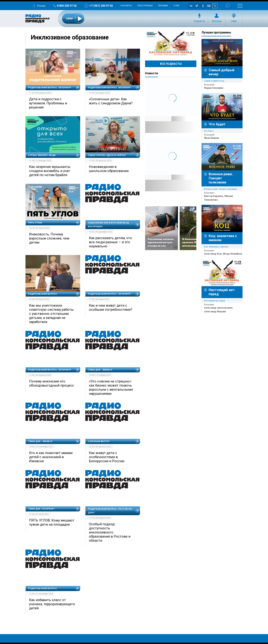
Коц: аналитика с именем (216, 247)
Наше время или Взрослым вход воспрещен (109, 225)
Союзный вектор (99, 441)
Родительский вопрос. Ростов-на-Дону (110, 511)
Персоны (217, 21)
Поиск (227, 6)
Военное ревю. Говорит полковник (221, 178)
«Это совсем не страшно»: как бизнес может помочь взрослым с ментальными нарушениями (111, 387)
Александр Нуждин (215, 311)
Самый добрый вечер (214, 81)
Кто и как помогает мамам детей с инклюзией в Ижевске (51, 457)
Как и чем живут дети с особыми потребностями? (111, 307)
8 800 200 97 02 (67, 6)
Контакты (126, 6)
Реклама (163, 6)
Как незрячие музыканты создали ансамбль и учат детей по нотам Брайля (50, 171)
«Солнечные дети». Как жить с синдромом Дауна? (111, 101)
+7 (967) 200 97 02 (101, 6)
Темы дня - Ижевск (100, 370)
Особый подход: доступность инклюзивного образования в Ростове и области (110, 532)
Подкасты (199, 21)
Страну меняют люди (42, 155)
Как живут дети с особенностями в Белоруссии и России (107, 457)
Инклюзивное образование (70, 37)
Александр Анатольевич (218, 308)
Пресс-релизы (145, 6)
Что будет (217, 124)
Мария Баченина (214, 88)
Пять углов (35, 223)
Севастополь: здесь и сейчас (107, 155)
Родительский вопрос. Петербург (50, 88)
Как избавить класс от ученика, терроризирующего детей (52, 604)
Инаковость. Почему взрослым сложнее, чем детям (49, 238)
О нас (177, 6)
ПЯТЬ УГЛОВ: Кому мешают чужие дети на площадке (52, 522)
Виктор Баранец (214, 196)
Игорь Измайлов (233, 254)
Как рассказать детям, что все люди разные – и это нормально (110, 242)
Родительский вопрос (43, 294)
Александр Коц (213, 254)
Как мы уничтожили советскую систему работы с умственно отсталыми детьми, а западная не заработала (51, 314)
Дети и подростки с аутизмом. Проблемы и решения (48, 103)
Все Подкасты (171, 64)
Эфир (234, 21)
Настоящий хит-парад (171, 43)
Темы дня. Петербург (41, 509)
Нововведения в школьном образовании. (109, 169)
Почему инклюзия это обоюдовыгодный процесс (52, 383)
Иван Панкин (212, 138)
